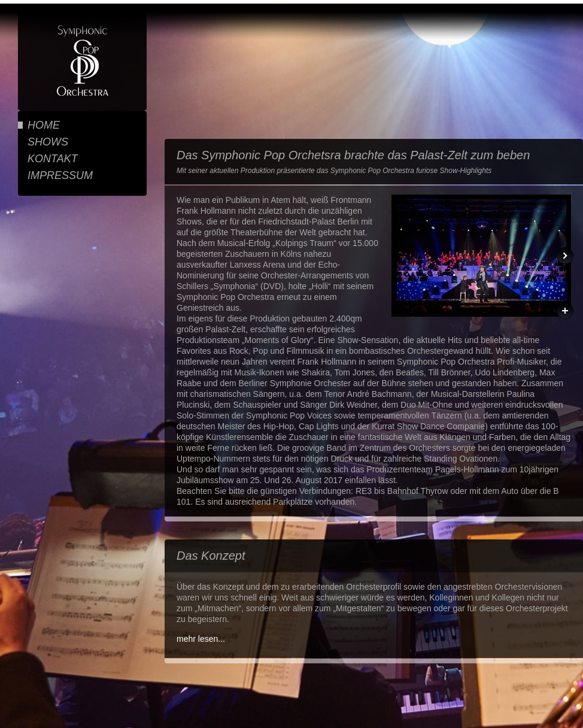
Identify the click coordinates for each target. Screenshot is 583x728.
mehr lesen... (201, 639)
